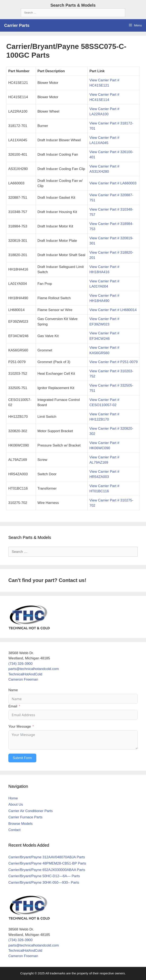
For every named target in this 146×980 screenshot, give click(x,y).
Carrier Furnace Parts (25, 817)
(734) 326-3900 (20, 664)
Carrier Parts (17, 25)
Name (13, 690)
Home (13, 798)
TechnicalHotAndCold (25, 674)
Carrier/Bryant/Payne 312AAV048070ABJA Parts (47, 857)
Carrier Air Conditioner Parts (31, 811)
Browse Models (20, 824)
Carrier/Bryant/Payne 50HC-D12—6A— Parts (44, 876)
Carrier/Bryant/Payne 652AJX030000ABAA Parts (47, 870)
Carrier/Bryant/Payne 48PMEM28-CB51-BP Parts (47, 863)
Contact (14, 830)
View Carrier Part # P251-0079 (114, 362)
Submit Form (22, 758)
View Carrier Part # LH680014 (113, 310)
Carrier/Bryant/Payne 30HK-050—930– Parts (44, 883)
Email (13, 706)
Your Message (20, 726)
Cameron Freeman (23, 679)
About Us (16, 804)
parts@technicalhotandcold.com (34, 669)
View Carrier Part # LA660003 (113, 183)
